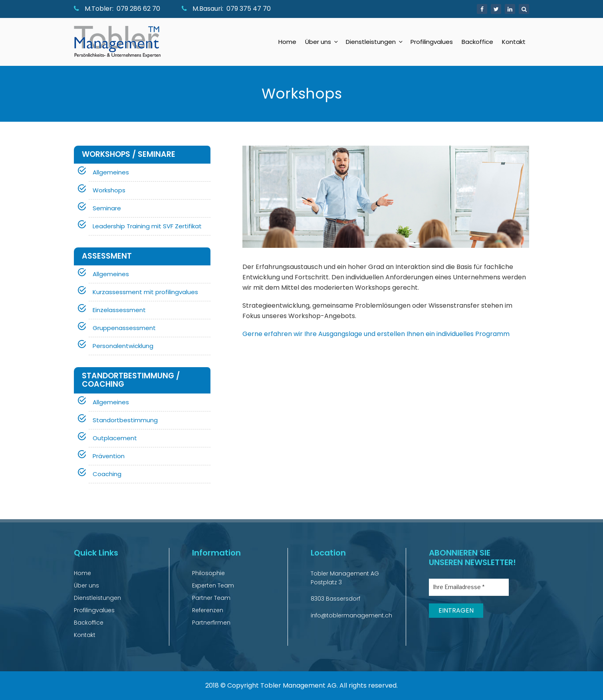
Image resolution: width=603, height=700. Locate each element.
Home (287, 42)
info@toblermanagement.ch (351, 615)
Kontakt (514, 42)
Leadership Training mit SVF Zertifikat (147, 226)
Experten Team (213, 585)
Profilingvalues (432, 42)
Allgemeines (111, 172)
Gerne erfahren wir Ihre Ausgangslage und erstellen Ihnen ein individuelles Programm (376, 334)
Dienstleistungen (375, 42)
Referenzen (208, 610)
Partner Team (211, 598)
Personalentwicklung (123, 346)
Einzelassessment (119, 310)
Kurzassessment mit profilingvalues (145, 292)
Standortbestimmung (125, 420)
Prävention (109, 456)
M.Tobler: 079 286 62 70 (117, 9)
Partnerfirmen (211, 623)
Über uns (322, 42)
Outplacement (115, 438)
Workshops (109, 190)
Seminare (107, 208)
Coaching (107, 474)
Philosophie (208, 573)
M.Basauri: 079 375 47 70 (226, 9)
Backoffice (477, 42)
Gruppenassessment (124, 328)
